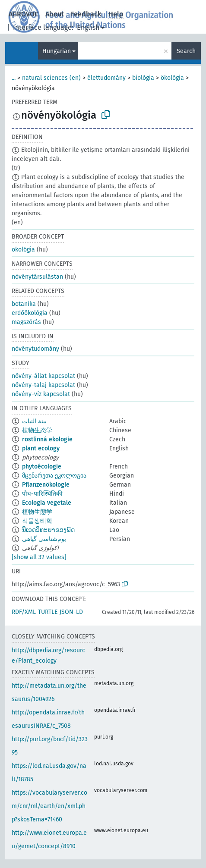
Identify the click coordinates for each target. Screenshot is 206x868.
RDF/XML (24, 612)
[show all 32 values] (39, 557)
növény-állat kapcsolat (43, 376)
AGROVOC (24, 14)
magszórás (26, 322)
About (55, 14)
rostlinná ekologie (47, 439)
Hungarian (57, 51)
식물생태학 (37, 521)
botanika (24, 304)
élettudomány (106, 78)
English (88, 27)
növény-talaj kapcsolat (43, 385)
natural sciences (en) (51, 78)
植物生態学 (37, 512)
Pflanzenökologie (46, 485)
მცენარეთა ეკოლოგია (54, 476)
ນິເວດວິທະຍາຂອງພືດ (48, 530)
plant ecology (41, 448)
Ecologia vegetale (47, 503)
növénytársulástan (37, 277)
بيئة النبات (34, 421)
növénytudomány (35, 349)
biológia (143, 78)
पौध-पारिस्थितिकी (42, 494)
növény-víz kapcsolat (41, 394)
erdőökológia (30, 313)
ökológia (172, 78)
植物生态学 (37, 430)
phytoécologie (42, 467)
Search (186, 51)
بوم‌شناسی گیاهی (44, 539)
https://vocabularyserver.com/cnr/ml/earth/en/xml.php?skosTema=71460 (49, 806)
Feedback (86, 14)
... (14, 78)
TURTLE (48, 612)
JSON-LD (71, 612)
